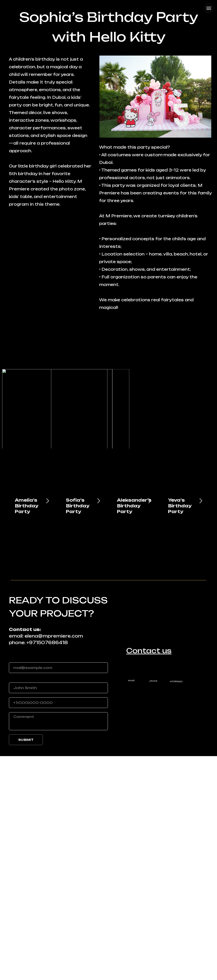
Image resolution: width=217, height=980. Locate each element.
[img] (176, 893)
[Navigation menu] (209, 8)
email (131, 904)
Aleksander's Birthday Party (134, 730)
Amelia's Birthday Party (26, 730)
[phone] (58, 927)
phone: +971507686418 (38, 866)
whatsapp (176, 905)
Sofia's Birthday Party (78, 730)
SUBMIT (26, 964)
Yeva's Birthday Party (180, 730)
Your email (19, 883)
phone (153, 905)
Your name (20, 903)
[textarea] (58, 945)
